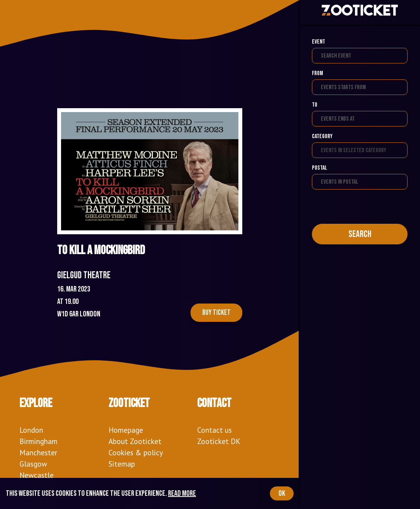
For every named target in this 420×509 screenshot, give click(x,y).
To (315, 105)
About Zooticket (135, 441)
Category (322, 136)
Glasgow (33, 464)
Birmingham (38, 441)
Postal (319, 168)
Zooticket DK (219, 441)
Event (318, 42)
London (31, 430)
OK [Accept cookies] (282, 493)
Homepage (126, 430)
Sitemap (122, 464)
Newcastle (37, 475)
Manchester (38, 452)
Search (360, 234)
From (318, 73)
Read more (182, 493)
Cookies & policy (136, 452)
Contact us (214, 430)
